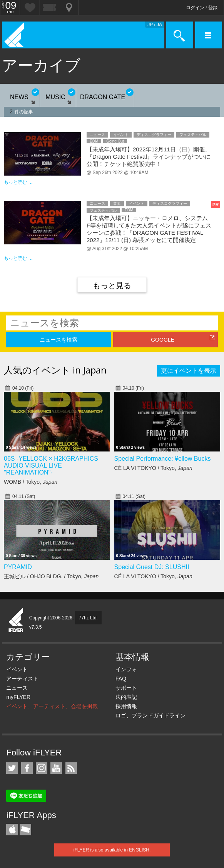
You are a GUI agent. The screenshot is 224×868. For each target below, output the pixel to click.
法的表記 (126, 697)
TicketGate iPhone (25, 830)
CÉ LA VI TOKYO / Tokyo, (153, 468)
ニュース (17, 688)
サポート (126, 688)
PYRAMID (18, 567)
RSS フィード (71, 768)
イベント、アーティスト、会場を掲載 (52, 706)
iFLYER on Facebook (27, 768)
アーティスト (22, 679)
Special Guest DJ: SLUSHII (152, 567)
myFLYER (18, 697)
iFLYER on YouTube (56, 768)
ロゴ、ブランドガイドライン (150, 715)
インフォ (126, 669)
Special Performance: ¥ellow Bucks (163, 459)
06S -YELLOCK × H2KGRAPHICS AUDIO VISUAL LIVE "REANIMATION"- (51, 466)
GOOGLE (163, 340)
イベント (17, 669)
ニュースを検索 (59, 340)
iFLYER (16, 621)
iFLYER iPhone (12, 830)
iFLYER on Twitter (12, 768)
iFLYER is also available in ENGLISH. (112, 850)
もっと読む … (18, 182)
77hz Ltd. (88, 618)
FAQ (121, 679)
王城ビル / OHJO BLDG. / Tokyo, (51, 576)
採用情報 (126, 706)
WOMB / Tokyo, (31, 482)
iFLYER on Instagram (42, 768)
